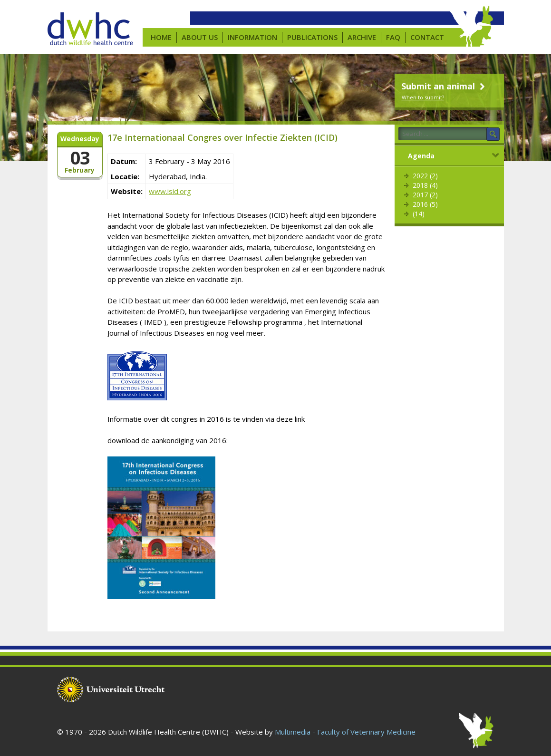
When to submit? (423, 97)
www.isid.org (170, 191)
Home (161, 37)
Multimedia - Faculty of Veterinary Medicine (345, 732)
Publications (312, 37)
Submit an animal (444, 86)
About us (200, 37)
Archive (362, 37)
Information (252, 37)
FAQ (393, 37)
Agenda (421, 156)
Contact (427, 37)
